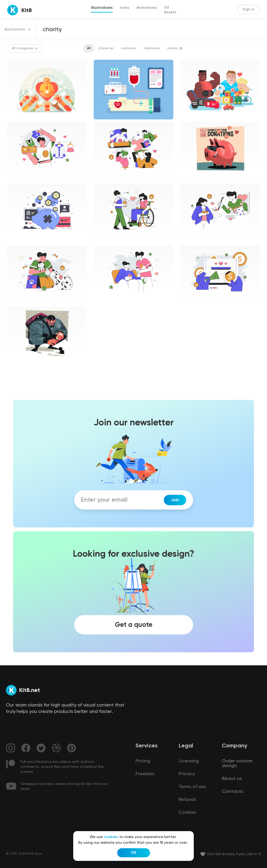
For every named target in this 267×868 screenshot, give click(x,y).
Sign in (248, 10)
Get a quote (134, 625)
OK (134, 853)
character (106, 48)
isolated (174, 48)
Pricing (143, 761)
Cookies (187, 813)
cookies (111, 837)
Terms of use (192, 787)
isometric (129, 48)
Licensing (189, 761)
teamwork (152, 48)
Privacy (187, 774)
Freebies (145, 774)
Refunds (187, 800)
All (89, 48)
